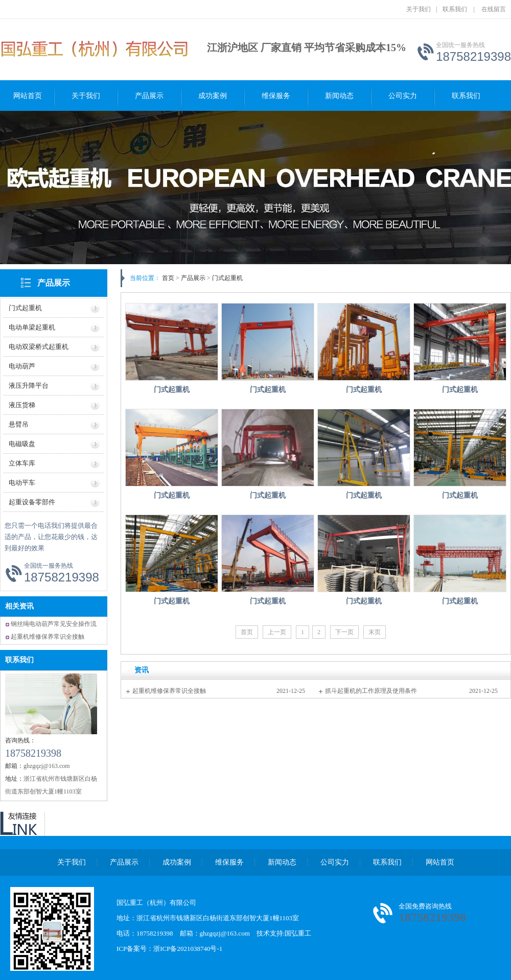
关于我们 (419, 9)
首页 (168, 278)
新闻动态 (339, 96)
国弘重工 (298, 933)
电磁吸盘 (22, 444)
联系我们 (455, 9)
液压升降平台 (29, 386)
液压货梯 (22, 405)
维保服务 (276, 96)
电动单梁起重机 (32, 327)
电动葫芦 (22, 366)
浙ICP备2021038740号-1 (188, 949)
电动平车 (22, 483)
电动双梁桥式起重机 (39, 347)
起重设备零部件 (32, 502)
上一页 (277, 632)
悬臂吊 (19, 424)
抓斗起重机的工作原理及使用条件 (371, 691)
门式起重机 (25, 308)
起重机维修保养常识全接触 (48, 637)
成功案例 (213, 96)
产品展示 (149, 96)
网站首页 (28, 96)
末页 (375, 632)
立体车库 (22, 463)
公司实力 (403, 96)
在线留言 (494, 9)
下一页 (344, 632)
